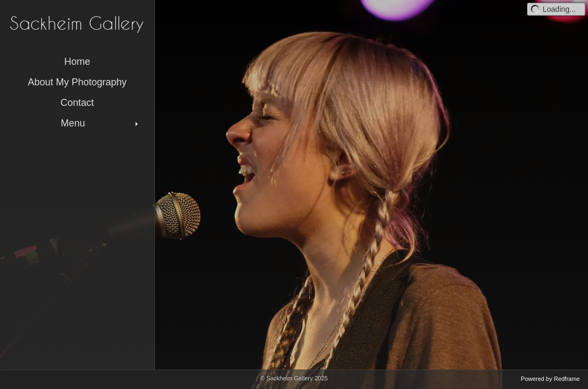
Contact (77, 103)
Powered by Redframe (550, 379)
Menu (100, 123)
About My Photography (77, 82)
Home (77, 62)
